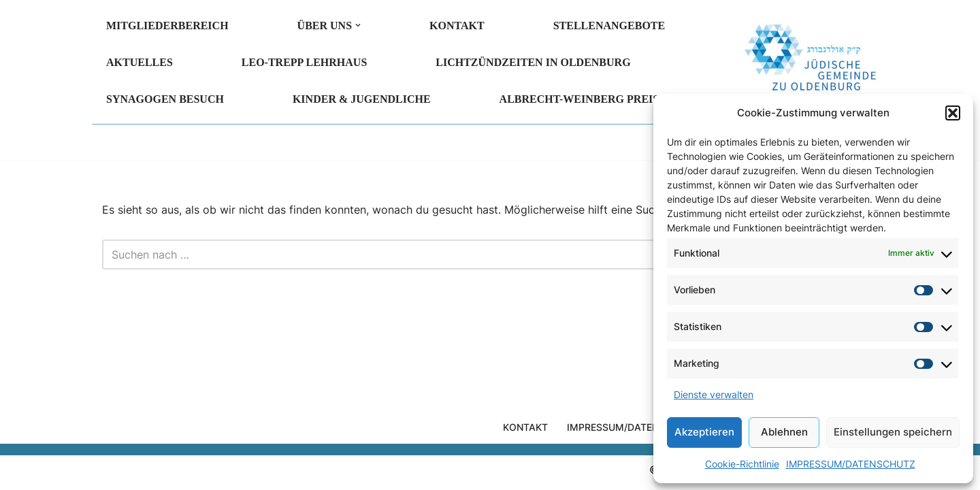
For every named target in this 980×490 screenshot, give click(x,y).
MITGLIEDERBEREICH (167, 26)
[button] (953, 113)
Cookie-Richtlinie (742, 464)
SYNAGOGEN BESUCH (165, 99)
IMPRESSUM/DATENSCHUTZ (851, 464)
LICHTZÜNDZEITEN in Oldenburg (533, 62)
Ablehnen (784, 432)
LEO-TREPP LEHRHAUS (304, 62)
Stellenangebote (609, 26)
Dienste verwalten (714, 394)
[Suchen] (475, 255)
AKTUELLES (140, 62)
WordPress (249, 472)
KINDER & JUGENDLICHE (362, 99)
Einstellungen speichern (893, 432)
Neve (115, 472)
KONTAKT (457, 26)
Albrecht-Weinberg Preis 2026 (592, 99)
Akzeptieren (704, 432)
